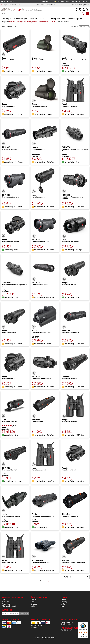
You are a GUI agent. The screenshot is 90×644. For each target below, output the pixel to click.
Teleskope (6, 19)
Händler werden (66, 624)
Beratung (64, 602)
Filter (43, 19)
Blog (62, 606)
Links (33, 606)
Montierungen (20, 19)
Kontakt (63, 604)
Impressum (6, 602)
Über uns (34, 600)
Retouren (34, 628)
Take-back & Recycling (9, 606)
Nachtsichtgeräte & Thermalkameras (37, 22)
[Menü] (87, 623)
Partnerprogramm (67, 622)
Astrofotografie (75, 19)
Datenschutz (6, 604)
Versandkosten (36, 625)
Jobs (33, 602)
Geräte (54, 22)
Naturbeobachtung (16, 22)
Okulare (34, 19)
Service (63, 600)
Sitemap (34, 604)
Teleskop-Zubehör (57, 19)
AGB (3, 600)
